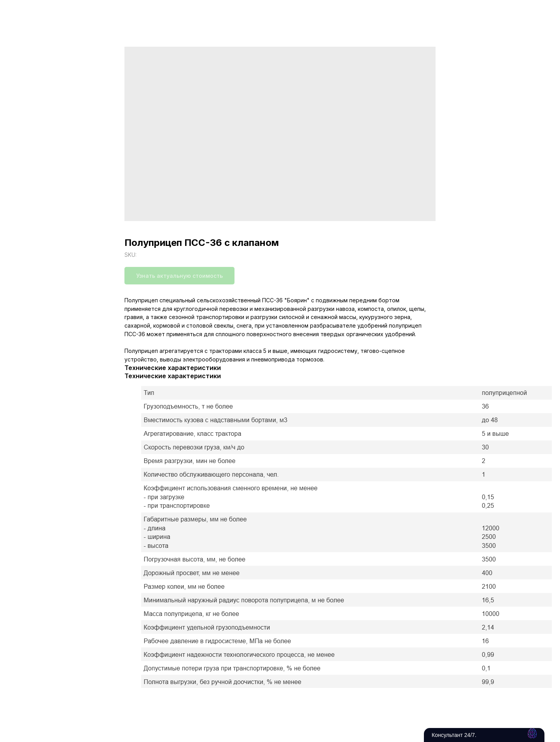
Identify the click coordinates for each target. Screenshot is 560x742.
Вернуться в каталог (43, 12)
